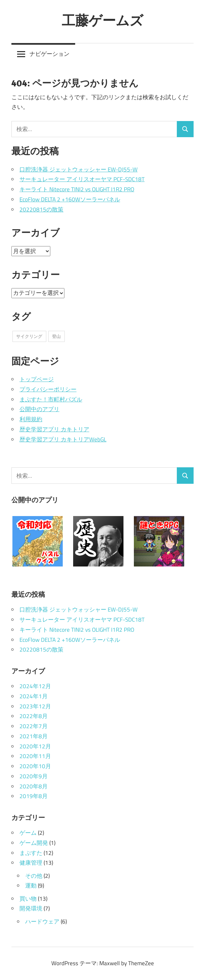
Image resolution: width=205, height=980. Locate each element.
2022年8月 (34, 716)
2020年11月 (35, 756)
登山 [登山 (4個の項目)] (56, 336)
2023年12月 (35, 706)
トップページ (37, 379)
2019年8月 (34, 796)
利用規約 (31, 419)
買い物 (28, 899)
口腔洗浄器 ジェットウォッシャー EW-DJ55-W (79, 169)
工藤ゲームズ (102, 20)
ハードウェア (42, 922)
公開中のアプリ (39, 409)
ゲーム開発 (34, 843)
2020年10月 (35, 766)
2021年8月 (34, 736)
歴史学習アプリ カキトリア (54, 429)
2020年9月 (34, 776)
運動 (31, 886)
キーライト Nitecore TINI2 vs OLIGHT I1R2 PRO (77, 189)
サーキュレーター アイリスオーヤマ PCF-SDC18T (82, 179)
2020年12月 (35, 746)
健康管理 (31, 863)
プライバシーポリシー (48, 389)
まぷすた (31, 853)
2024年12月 (35, 686)
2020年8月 (34, 786)
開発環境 (31, 908)
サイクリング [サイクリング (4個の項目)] (29, 336)
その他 (34, 876)
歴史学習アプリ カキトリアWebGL (63, 439)
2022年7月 (34, 726)
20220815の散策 (41, 209)
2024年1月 (34, 696)
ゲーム (28, 833)
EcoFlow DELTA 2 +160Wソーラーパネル (70, 199)
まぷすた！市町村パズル (51, 399)
